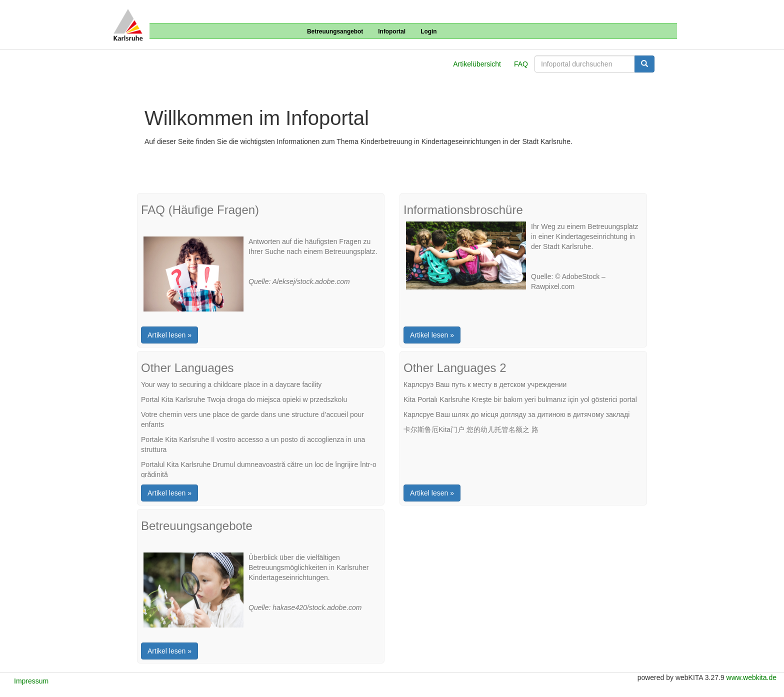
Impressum (31, 681)
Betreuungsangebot (335, 31)
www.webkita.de (751, 677)
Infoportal (392, 31)
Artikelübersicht (477, 64)
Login (428, 31)
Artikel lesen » (169, 335)
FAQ (521, 64)
